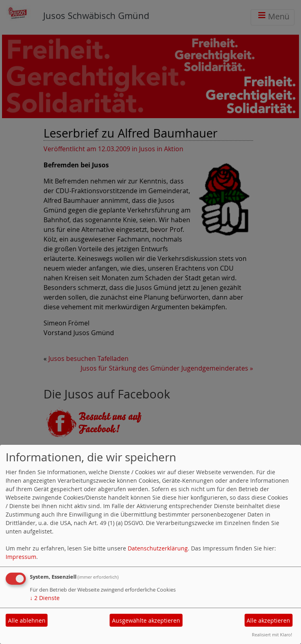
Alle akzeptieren (268, 620)
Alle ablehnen (27, 620)
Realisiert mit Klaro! (272, 635)
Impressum (21, 557)
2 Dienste (45, 598)
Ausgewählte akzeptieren (146, 620)
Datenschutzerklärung (158, 548)
